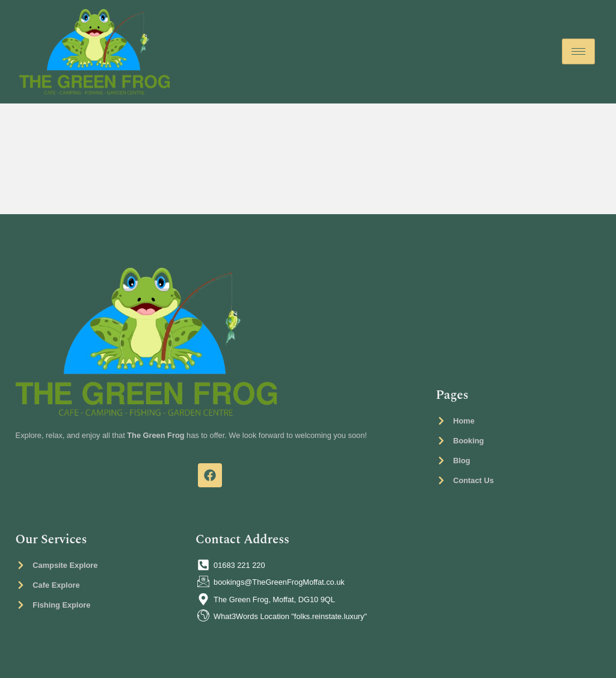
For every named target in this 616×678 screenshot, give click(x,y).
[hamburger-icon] (578, 51)
